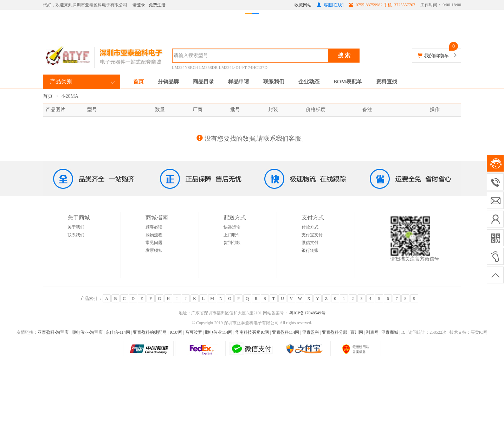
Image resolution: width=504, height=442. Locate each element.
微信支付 (310, 243)
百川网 (357, 332)
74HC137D (258, 68)
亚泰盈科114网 (286, 332)
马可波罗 (194, 332)
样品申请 (239, 82)
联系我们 (274, 82)
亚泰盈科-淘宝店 (53, 332)
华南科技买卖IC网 (252, 332)
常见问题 (154, 243)
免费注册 (157, 5)
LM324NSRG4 (185, 68)
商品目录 (203, 82)
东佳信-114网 (118, 332)
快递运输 (232, 227)
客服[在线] (330, 5)
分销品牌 (168, 82)
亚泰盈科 (311, 332)
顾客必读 (154, 227)
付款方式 (310, 227)
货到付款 (232, 243)
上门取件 (232, 235)
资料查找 (387, 82)
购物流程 (154, 235)
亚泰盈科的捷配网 (150, 332)
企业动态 (309, 82)
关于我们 (76, 227)
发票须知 (154, 250)
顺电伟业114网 (219, 332)
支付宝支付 (312, 235)
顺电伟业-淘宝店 (87, 332)
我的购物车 (437, 56)
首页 (138, 82)
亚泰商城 (390, 332)
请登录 (139, 5)
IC (403, 332)
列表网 (372, 332)
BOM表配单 (348, 82)
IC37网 (176, 332)
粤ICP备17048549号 (307, 313)
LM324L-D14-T (233, 68)
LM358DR (209, 68)
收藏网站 (303, 5)
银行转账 (310, 250)
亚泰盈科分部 (335, 332)
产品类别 (61, 81)
